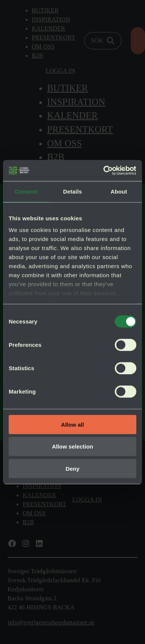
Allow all (73, 424)
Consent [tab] (26, 191)
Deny (73, 468)
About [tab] (119, 191)
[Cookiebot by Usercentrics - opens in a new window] (104, 171)
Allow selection (72, 446)
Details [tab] (72, 191)
